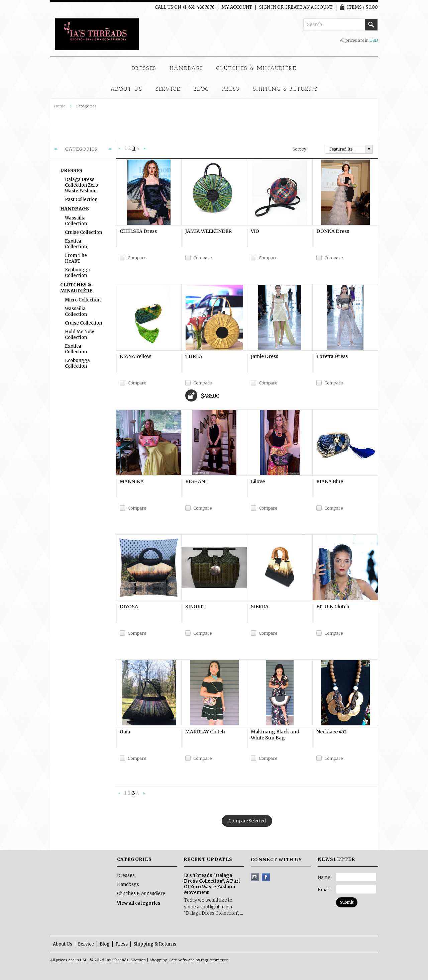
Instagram (255, 877)
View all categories (139, 903)
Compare (137, 258)
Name (324, 877)
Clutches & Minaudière (256, 69)
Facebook (266, 877)
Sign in (268, 7)
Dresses (144, 69)
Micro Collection (83, 300)
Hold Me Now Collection (79, 335)
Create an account (309, 7)
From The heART (76, 258)
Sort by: (300, 149)
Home (60, 106)
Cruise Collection (83, 232)
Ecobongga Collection (77, 273)
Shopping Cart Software (172, 960)
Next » (145, 149)
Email (324, 890)
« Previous (120, 149)
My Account (237, 7)
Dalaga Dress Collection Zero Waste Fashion (81, 185)
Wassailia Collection (76, 221)
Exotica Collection (76, 244)
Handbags (186, 69)
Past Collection (81, 200)
